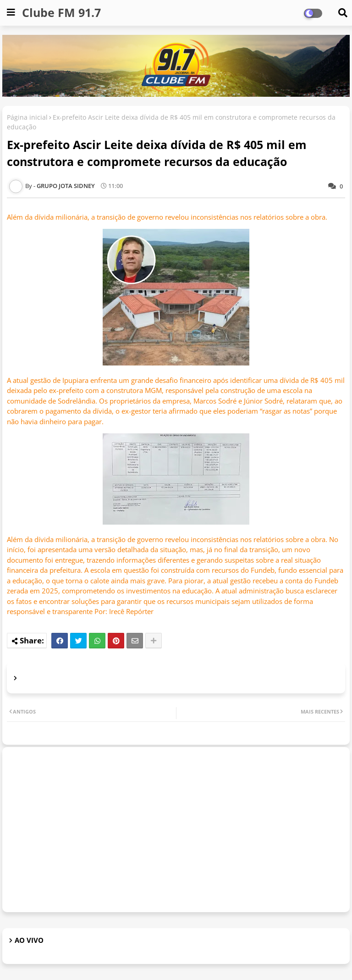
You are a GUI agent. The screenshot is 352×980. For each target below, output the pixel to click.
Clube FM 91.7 (61, 12)
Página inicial (27, 117)
